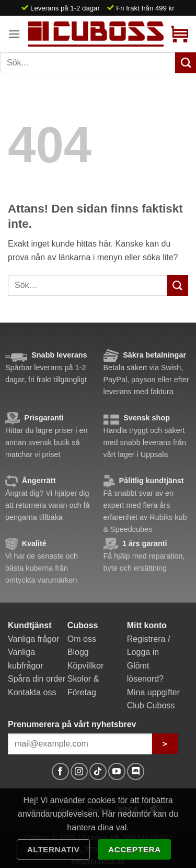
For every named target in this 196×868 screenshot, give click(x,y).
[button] (14, 34)
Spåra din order (37, 679)
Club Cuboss (151, 705)
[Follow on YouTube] (117, 771)
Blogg (78, 652)
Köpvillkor (85, 666)
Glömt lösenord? (145, 672)
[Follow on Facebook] (60, 771)
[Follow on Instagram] (79, 771)
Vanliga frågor (33, 639)
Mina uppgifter (153, 692)
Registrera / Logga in (149, 646)
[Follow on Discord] (136, 771)
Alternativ (54, 849)
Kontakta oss (32, 692)
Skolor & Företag (83, 686)
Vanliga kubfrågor (26, 659)
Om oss (82, 639)
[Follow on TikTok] (98, 771)
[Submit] (178, 285)
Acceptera (135, 849)
